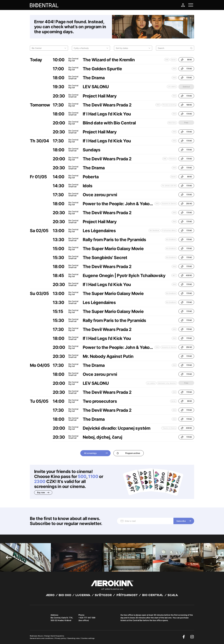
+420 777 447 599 (87, 618)
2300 (40, 481)
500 (82, 476)
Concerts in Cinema (169, 204)
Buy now (43, 492)
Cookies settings (88, 638)
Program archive (128, 453)
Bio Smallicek (154, 230)
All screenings (90, 453)
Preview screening (169, 105)
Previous (9, 557)
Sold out (186, 87)
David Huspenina (57, 636)
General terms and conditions (42, 638)
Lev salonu (172, 87)
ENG (167, 60)
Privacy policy (61, 638)
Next (215, 557)
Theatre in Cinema (169, 428)
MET (174, 275)
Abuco (40, 636)
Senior (174, 60)
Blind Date (172, 123)
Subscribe (181, 521)
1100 (93, 476)
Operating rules (74, 638)
